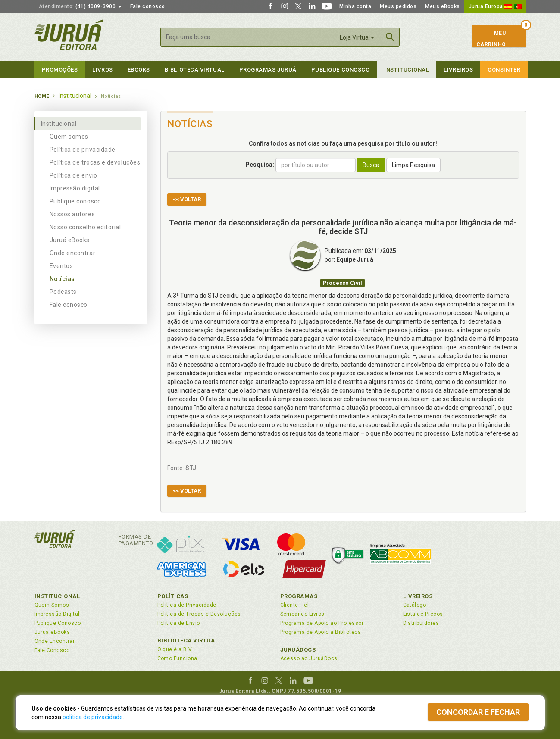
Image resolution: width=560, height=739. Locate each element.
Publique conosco (75, 201)
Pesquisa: (260, 165)
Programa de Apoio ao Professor (322, 623)
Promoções (60, 70)
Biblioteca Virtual (188, 641)
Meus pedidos (398, 6)
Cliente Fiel (295, 605)
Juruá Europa (495, 6)
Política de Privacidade (187, 605)
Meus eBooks (443, 6)
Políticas (173, 596)
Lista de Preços (423, 614)
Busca (371, 165)
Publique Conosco (341, 70)
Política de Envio (179, 623)
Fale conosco (148, 6)
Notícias (62, 279)
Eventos (61, 266)
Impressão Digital (57, 614)
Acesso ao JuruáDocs (309, 658)
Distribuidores (421, 623)
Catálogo (415, 605)
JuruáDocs (298, 650)
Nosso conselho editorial (85, 227)
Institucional (407, 70)
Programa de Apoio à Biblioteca (321, 632)
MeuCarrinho (491, 39)
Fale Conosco (52, 650)
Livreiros (458, 70)
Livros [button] (102, 70)
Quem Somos (52, 605)
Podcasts (63, 292)
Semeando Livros (302, 614)
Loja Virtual (357, 37)
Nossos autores (72, 214)
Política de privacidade (83, 150)
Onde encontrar (73, 253)
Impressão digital (75, 188)
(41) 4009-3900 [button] (80, 6)
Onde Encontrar (55, 641)
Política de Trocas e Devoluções (199, 614)
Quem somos (69, 137)
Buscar (390, 37)
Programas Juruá (268, 70)
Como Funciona (177, 658)
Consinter (504, 70)
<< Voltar (187, 199)
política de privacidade (93, 717)
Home (42, 96)
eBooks (139, 70)
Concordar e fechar (478, 712)
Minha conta (355, 6)
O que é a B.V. (175, 649)
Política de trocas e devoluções (95, 162)
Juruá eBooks (70, 240)
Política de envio (74, 175)
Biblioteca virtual (195, 70)
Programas (299, 596)
